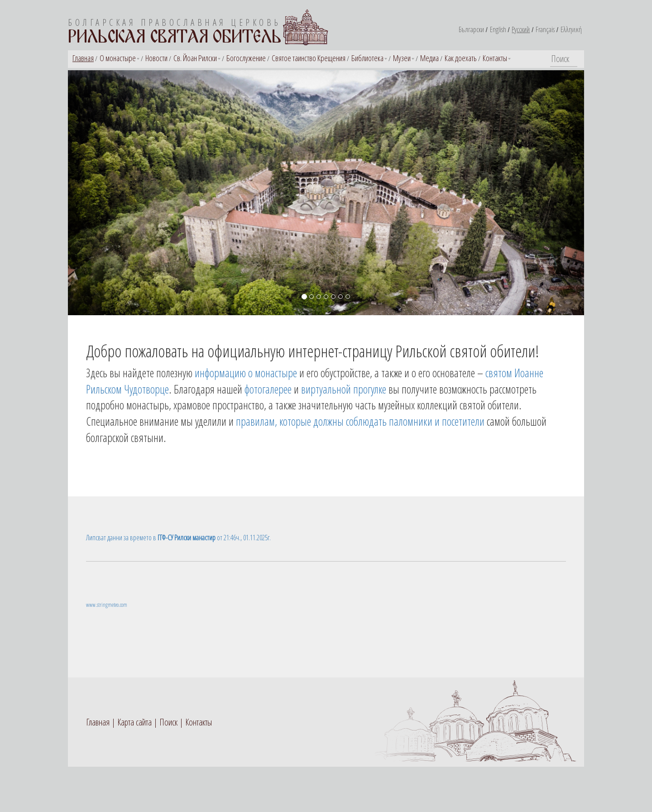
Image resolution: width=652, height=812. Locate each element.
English (498, 29)
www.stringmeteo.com (107, 605)
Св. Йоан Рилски (195, 58)
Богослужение (246, 58)
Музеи (402, 58)
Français (545, 29)
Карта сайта (134, 722)
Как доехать (461, 58)
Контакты (495, 58)
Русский (521, 29)
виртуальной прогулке (344, 389)
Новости (156, 58)
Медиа (429, 58)
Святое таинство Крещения (309, 58)
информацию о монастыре (246, 373)
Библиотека (367, 58)
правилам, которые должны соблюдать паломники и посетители (360, 421)
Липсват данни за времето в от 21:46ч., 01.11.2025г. (178, 538)
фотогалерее (268, 389)
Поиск (168, 722)
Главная (83, 58)
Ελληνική (571, 29)
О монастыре (118, 58)
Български (471, 29)
